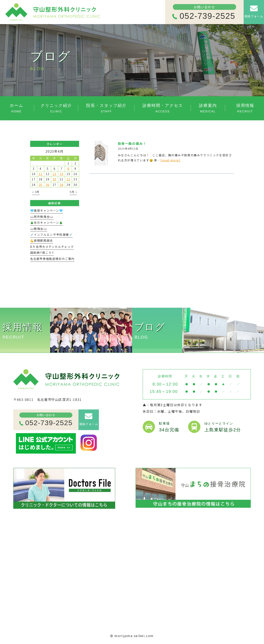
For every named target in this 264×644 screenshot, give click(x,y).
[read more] (171, 160)
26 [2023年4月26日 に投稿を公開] (48, 185)
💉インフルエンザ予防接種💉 (51, 235)
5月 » (73, 192)
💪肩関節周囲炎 (42, 240)
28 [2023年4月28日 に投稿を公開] (61, 185)
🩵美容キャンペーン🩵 (47, 210)
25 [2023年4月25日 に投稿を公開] (41, 185)
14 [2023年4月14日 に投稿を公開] (61, 174)
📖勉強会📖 (39, 229)
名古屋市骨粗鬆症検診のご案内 (52, 259)
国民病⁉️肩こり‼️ (42, 253)
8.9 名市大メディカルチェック (52, 247)
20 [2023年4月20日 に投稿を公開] (55, 179)
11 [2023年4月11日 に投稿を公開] (41, 174)
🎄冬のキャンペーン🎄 (47, 222)
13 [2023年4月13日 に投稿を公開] (55, 174)
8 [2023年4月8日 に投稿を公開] (68, 169)
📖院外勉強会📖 (42, 217)
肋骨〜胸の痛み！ (132, 143)
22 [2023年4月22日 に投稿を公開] (68, 179)
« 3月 (36, 192)
